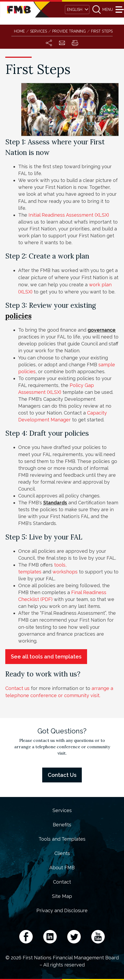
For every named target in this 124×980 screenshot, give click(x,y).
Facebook (26, 937)
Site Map (62, 896)
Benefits (62, 825)
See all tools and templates (46, 657)
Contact (62, 882)
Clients (62, 853)
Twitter (74, 937)
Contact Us (62, 775)
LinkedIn (50, 937)
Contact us (17, 688)
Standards (55, 503)
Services (62, 810)
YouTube (98, 937)
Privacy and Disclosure (62, 911)
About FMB (62, 868)
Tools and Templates (62, 839)
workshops (66, 572)
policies (18, 316)
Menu (119, 10)
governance (102, 330)
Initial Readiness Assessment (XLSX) (69, 215)
